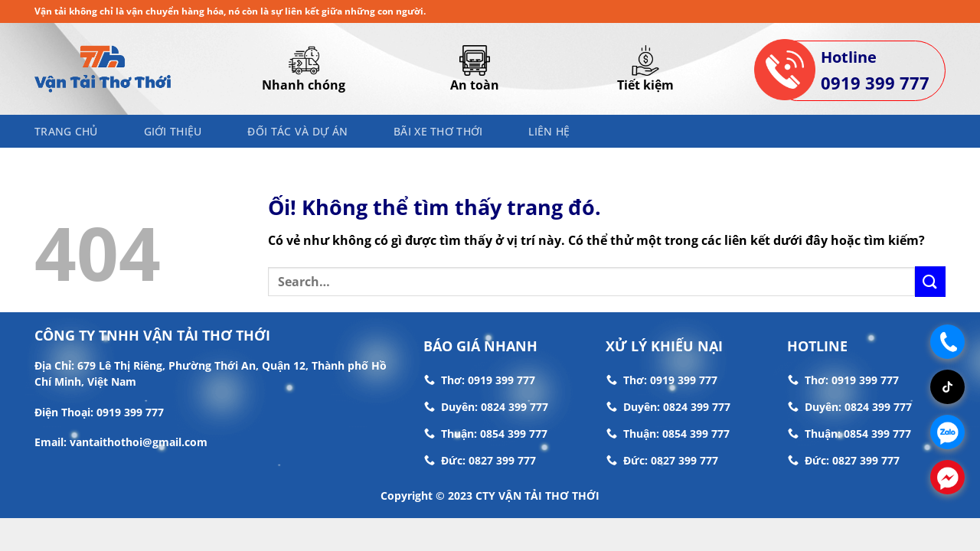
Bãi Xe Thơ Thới (438, 131)
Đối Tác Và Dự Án (297, 131)
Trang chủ (66, 131)
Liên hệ (549, 131)
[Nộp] (930, 281)
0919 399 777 (875, 83)
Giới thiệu (173, 131)
